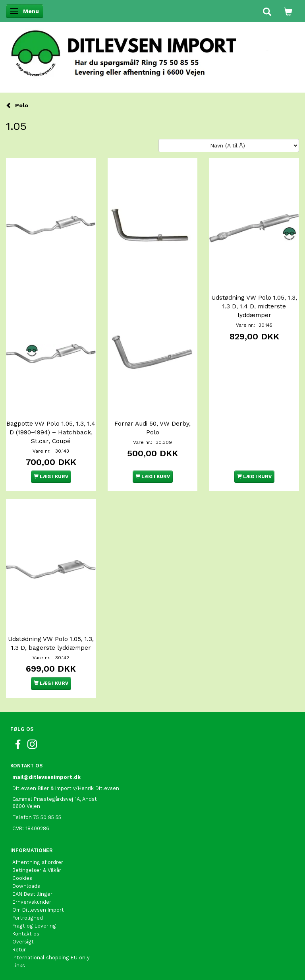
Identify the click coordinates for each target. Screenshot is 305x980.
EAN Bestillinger (32, 894)
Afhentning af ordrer (38, 862)
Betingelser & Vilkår (37, 870)
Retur (19, 950)
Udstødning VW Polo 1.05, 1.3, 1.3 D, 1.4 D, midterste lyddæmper (254, 306)
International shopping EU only (51, 958)
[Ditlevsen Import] (152, 51)
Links (19, 965)
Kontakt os (26, 934)
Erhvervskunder (32, 902)
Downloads (26, 886)
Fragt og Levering (34, 926)
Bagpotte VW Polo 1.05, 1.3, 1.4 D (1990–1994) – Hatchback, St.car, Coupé (51, 432)
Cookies (22, 878)
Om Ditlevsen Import (38, 910)
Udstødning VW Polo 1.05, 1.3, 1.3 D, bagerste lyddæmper (51, 643)
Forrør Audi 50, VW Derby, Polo (152, 428)
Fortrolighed (28, 918)
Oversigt (23, 942)
